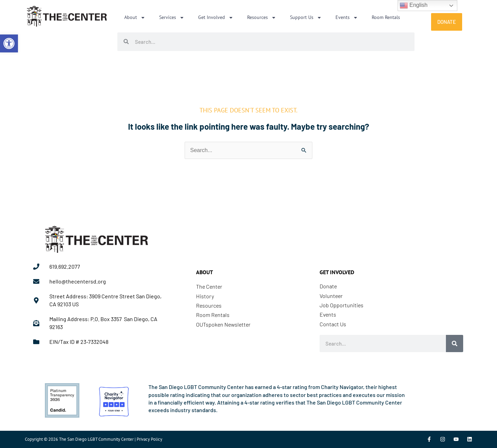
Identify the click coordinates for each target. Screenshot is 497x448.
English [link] (414, 6)
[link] (9, 43)
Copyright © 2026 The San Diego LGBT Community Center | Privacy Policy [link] (94, 439)
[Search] (455, 344)
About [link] (135, 18)
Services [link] (172, 18)
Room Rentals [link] (386, 17)
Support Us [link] (306, 18)
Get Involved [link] (216, 18)
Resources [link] (262, 18)
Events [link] (347, 18)
